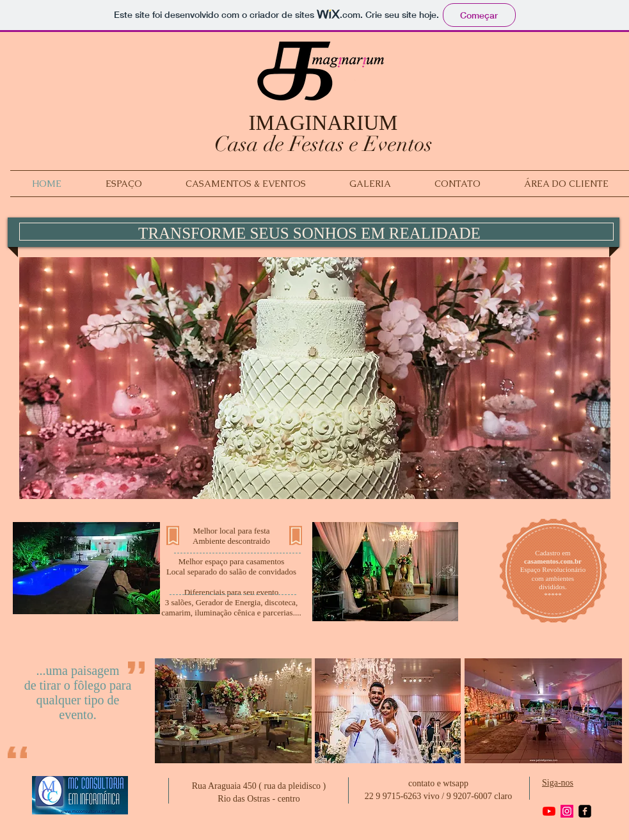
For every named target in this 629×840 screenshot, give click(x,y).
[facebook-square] (585, 811)
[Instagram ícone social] (567, 811)
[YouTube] (549, 811)
